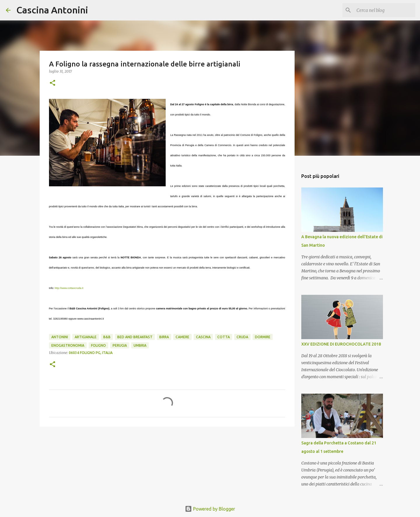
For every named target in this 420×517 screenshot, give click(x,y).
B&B (107, 337)
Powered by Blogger (210, 509)
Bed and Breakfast (135, 337)
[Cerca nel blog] (385, 10)
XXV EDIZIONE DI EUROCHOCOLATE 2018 (341, 344)
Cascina (203, 337)
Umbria (140, 345)
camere (182, 337)
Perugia (120, 345)
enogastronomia (68, 345)
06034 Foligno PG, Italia (91, 353)
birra (164, 337)
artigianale (86, 337)
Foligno (98, 345)
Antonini (60, 337)
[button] (52, 83)
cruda (242, 337)
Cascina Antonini (52, 10)
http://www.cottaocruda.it (69, 288)
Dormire (263, 337)
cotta (224, 337)
